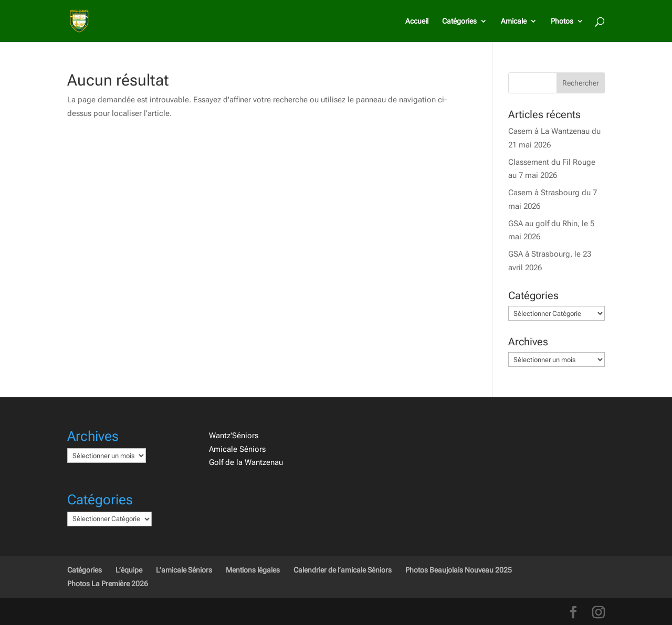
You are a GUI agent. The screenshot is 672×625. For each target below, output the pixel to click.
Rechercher (581, 83)
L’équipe (129, 570)
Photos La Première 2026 (108, 584)
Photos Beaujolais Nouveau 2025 (459, 570)
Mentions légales (253, 570)
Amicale (514, 21)
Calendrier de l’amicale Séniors (343, 570)
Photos (562, 21)
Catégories (459, 21)
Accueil (417, 21)
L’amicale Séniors (184, 570)
